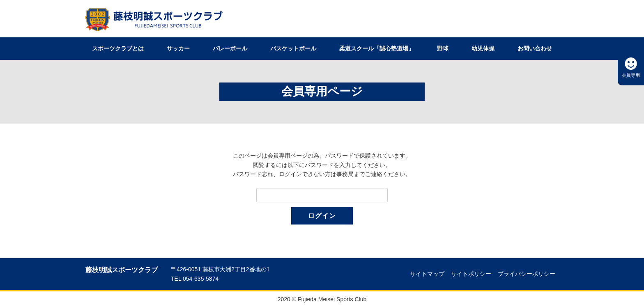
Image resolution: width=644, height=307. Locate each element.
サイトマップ (427, 274)
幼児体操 (483, 48)
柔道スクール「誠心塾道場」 (377, 48)
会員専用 (631, 75)
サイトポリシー (471, 274)
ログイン (322, 216)
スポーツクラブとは (118, 48)
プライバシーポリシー (527, 274)
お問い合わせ (535, 48)
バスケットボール (293, 48)
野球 (443, 48)
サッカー (178, 48)
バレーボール (230, 48)
